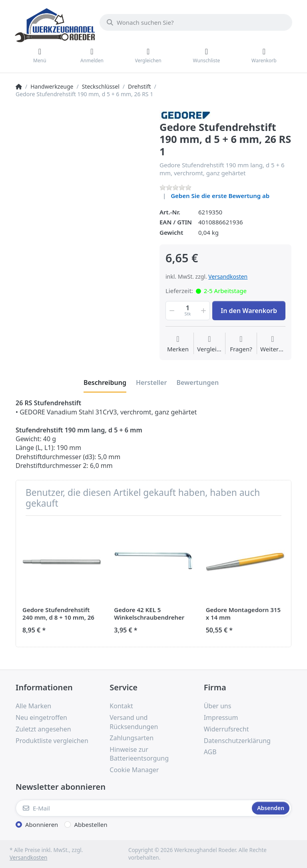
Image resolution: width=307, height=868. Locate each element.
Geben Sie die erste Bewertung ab (220, 196)
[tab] (105, 383)
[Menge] (188, 311)
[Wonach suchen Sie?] (196, 22)
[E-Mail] (133, 808)
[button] (171, 311)
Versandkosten (228, 276)
